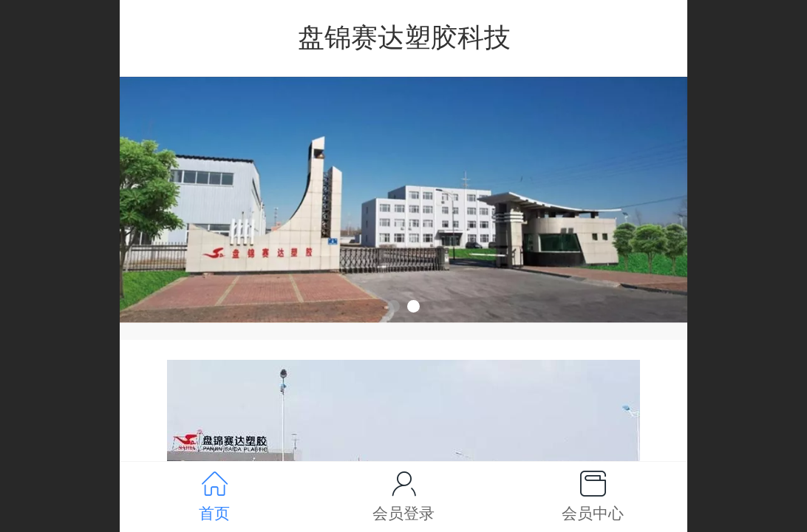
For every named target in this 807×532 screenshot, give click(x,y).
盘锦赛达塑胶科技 (404, 37)
